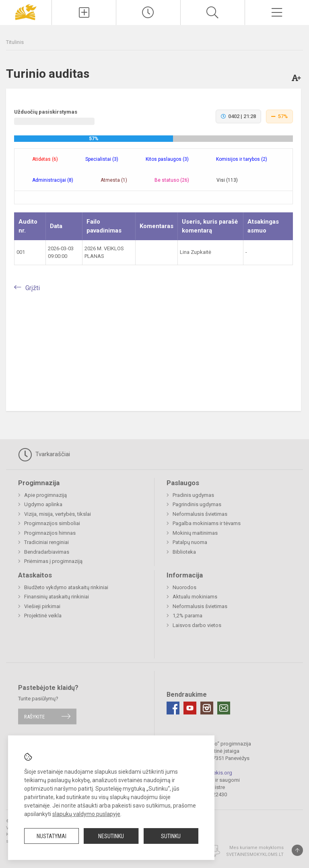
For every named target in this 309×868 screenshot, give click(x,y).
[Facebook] (173, 708)
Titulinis (15, 42)
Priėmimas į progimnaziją (53, 561)
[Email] (224, 708)
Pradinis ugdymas (193, 495)
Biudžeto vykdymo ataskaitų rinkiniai (66, 587)
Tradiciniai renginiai (46, 542)
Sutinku (171, 836)
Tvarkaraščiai (44, 455)
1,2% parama (187, 616)
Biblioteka (184, 552)
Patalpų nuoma (190, 542)
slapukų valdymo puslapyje (86, 814)
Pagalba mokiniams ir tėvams (207, 523)
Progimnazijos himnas (50, 533)
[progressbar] (153, 139)
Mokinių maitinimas (195, 533)
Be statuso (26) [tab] (172, 180)
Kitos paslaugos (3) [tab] (167, 159)
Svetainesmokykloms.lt (255, 855)
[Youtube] (190, 708)
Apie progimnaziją (45, 495)
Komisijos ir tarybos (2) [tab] (242, 159)
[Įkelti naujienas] (84, 12)
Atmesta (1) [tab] (114, 180)
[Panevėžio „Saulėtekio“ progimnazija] (26, 11)
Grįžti (33, 288)
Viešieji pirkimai (42, 606)
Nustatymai (51, 836)
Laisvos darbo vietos (197, 625)
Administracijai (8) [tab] (53, 180)
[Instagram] (207, 708)
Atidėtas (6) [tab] (45, 159)
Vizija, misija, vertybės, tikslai (58, 514)
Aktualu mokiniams (195, 597)
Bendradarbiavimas (47, 552)
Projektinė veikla (43, 616)
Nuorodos (184, 587)
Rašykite (34, 716)
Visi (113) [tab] (227, 180)
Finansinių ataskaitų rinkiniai (57, 597)
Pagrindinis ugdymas (197, 504)
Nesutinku (111, 836)
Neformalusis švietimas (200, 514)
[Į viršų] (297, 850)
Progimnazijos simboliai (52, 523)
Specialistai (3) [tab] (102, 159)
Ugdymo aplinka (43, 504)
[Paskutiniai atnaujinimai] (148, 12)
